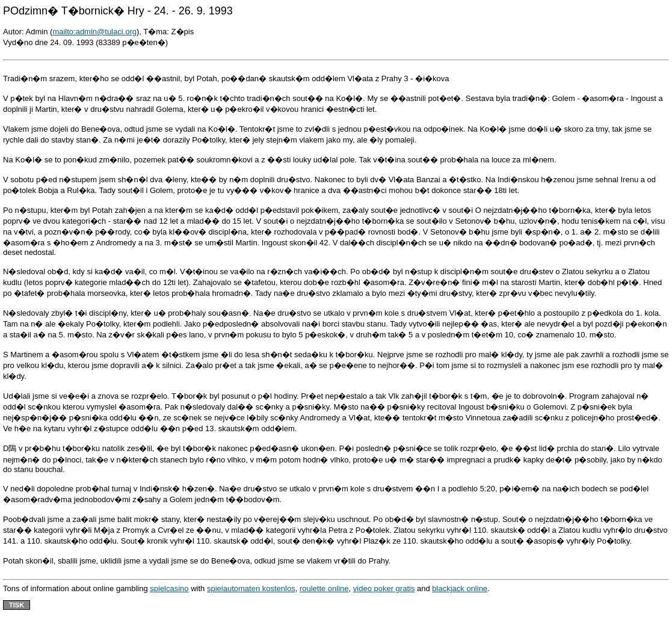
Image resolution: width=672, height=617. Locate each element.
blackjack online (460, 588)
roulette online (324, 588)
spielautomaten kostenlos (251, 588)
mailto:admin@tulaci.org (94, 32)
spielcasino (169, 588)
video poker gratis (384, 588)
